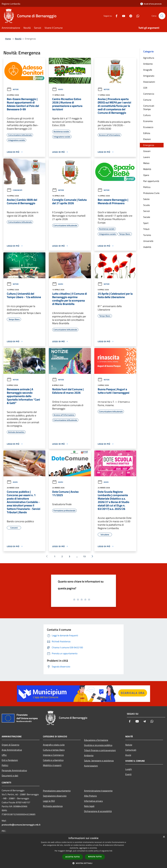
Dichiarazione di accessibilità (98, 811)
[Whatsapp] (137, 16)
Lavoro (147, 157)
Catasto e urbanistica (53, 760)
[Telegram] (129, 16)
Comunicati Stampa (149, 107)
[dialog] (83, 851)
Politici (5, 765)
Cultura (147, 115)
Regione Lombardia (11, 4)
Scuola (146, 205)
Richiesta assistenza (53, 806)
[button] (83, 863)
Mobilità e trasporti (52, 765)
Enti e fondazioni (10, 760)
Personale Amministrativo (14, 770)
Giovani (147, 151)
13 (84, 556)
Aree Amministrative (12, 750)
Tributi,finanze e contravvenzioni (100, 750)
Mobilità (147, 169)
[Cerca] (162, 16)
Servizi (147, 211)
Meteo (146, 163)
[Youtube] (122, 16)
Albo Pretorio (90, 796)
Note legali (89, 806)
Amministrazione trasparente (98, 791)
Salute (146, 199)
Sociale (147, 217)
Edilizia (147, 133)
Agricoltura (149, 58)
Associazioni (149, 82)
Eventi (128, 774)
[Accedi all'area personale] (151, 4)
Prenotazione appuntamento (57, 791)
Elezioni (147, 139)
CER (145, 88)
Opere (146, 175)
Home (8, 39)
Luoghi (129, 769)
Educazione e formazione (96, 740)
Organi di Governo (10, 745)
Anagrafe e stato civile (54, 745)
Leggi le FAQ (49, 801)
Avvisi (58, 89)
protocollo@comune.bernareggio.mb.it (21, 825)
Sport (146, 223)
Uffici (4, 755)
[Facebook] (115, 16)
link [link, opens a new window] (111, 851)
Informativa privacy (93, 801)
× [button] (164, 837)
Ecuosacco (148, 127)
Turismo (147, 235)
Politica (147, 187)
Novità (18, 39)
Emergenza (149, 145)
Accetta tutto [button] (73, 857)
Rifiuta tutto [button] (95, 857)
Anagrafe (148, 70)
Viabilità (147, 247)
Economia (148, 121)
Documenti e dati (10, 776)
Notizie (13, 89)
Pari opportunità (151, 181)
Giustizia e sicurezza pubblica (98, 745)
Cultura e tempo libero (54, 750)
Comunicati (15, 190)
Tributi (146, 229)
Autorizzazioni (91, 766)
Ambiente (148, 64)
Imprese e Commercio (53, 755)
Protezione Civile (151, 193)
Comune (147, 100)
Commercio (149, 94)
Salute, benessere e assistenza (99, 761)
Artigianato (149, 76)
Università (148, 241)
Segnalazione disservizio (55, 796)
